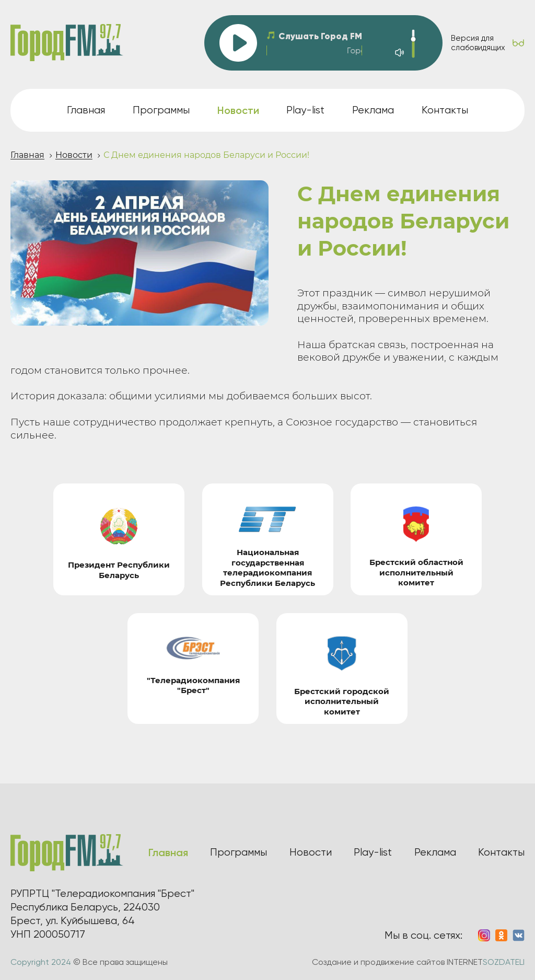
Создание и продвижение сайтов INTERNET (418, 962)
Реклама (373, 110)
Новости (74, 155)
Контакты (445, 110)
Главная (86, 110)
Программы (161, 110)
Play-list (305, 110)
